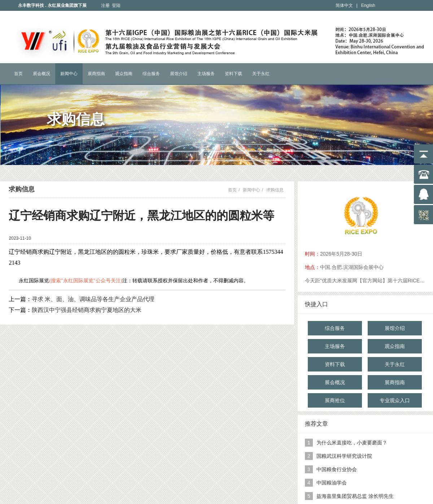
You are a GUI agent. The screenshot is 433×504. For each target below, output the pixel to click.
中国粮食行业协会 (337, 469)
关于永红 (261, 74)
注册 (105, 5)
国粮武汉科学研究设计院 (344, 456)
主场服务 (206, 74)
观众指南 (124, 74)
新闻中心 (69, 74)
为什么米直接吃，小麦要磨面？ (352, 443)
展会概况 (41, 74)
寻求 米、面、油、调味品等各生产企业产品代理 (93, 299)
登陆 (116, 5)
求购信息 (275, 190)
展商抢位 (335, 400)
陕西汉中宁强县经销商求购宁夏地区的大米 (87, 310)
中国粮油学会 (332, 483)
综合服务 (151, 74)
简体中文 (344, 5)
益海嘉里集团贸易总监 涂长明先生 (355, 496)
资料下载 (233, 74)
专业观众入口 (395, 400)
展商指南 (96, 74)
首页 (18, 74)
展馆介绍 (179, 74)
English (368, 5)
